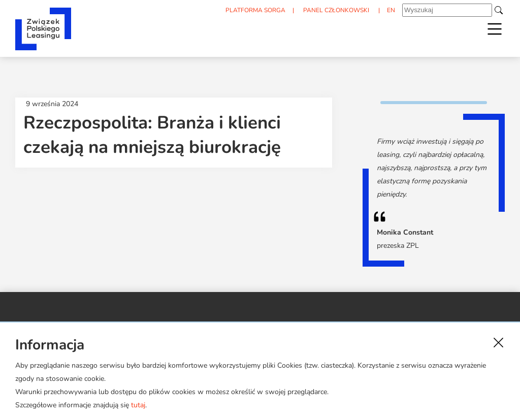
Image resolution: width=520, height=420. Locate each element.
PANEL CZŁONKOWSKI (333, 11)
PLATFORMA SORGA (250, 11)
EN (390, 11)
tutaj (138, 405)
